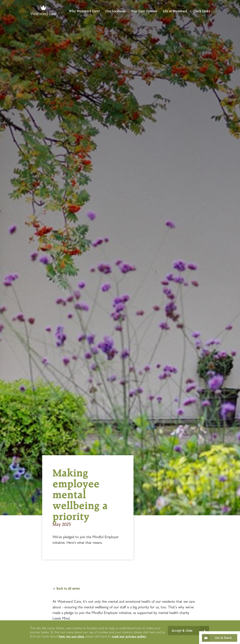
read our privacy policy (129, 636)
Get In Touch (223, 638)
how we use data (71, 636)
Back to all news (68, 588)
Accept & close (182, 630)
